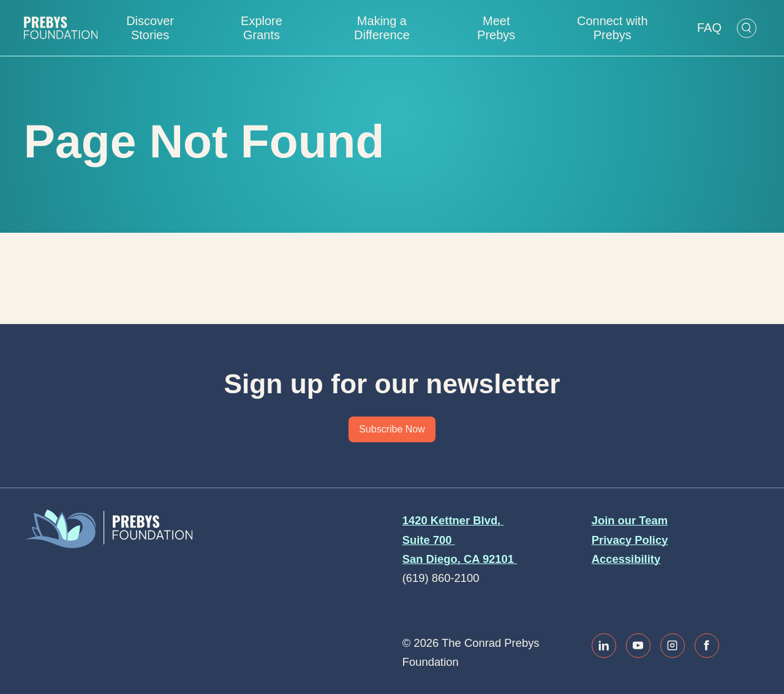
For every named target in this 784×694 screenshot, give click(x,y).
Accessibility (626, 559)
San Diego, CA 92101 (460, 559)
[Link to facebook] (707, 646)
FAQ (709, 28)
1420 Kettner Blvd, (453, 520)
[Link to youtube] (638, 646)
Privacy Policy (630, 540)
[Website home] (61, 28)
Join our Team (630, 520)
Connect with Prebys (612, 28)
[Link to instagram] (673, 646)
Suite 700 (429, 540)
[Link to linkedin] (604, 646)
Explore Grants (262, 28)
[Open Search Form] (747, 28)
